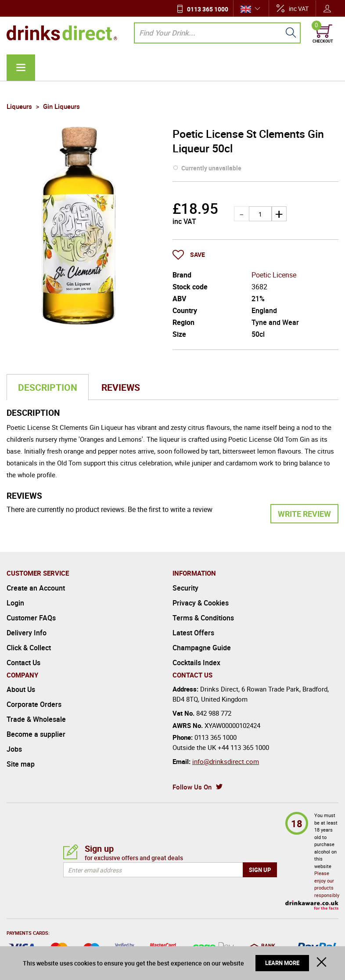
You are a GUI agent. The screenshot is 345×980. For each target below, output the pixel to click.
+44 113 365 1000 (243, 747)
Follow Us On (192, 787)
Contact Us (23, 663)
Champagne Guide (202, 648)
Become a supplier (36, 734)
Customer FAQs (31, 618)
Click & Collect (29, 648)
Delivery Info (27, 633)
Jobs (14, 749)
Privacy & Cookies (201, 603)
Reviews (121, 387)
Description (48, 387)
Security (185, 588)
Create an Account (36, 588)
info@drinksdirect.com (226, 761)
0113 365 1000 (208, 9)
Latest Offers (193, 633)
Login (15, 603)
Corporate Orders (34, 704)
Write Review (304, 514)
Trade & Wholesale (36, 719)
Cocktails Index (196, 663)
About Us (21, 689)
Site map (21, 764)
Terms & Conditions (203, 618)
